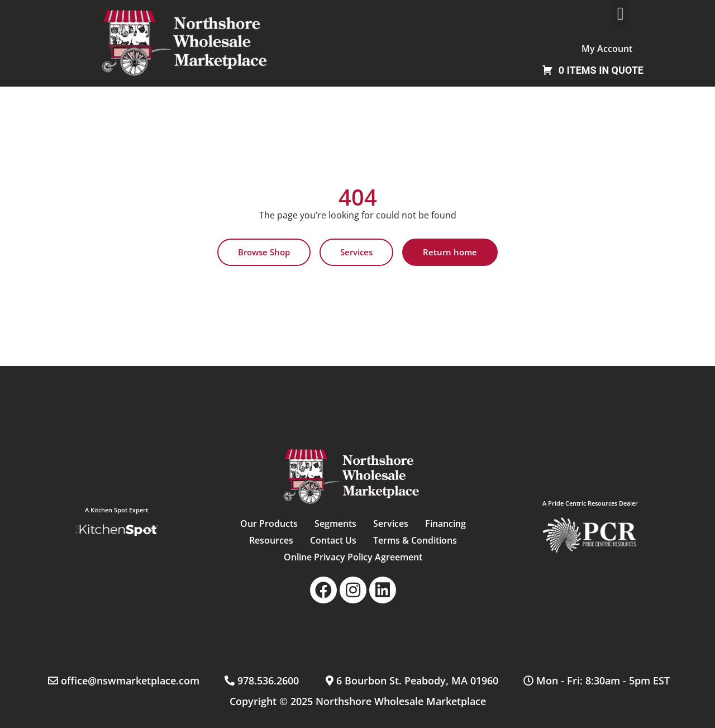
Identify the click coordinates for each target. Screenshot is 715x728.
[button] (621, 13)
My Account (607, 49)
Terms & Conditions (415, 540)
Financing (445, 524)
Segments (335, 524)
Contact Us (333, 540)
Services (391, 524)
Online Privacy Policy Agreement (353, 557)
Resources (271, 540)
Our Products (269, 524)
